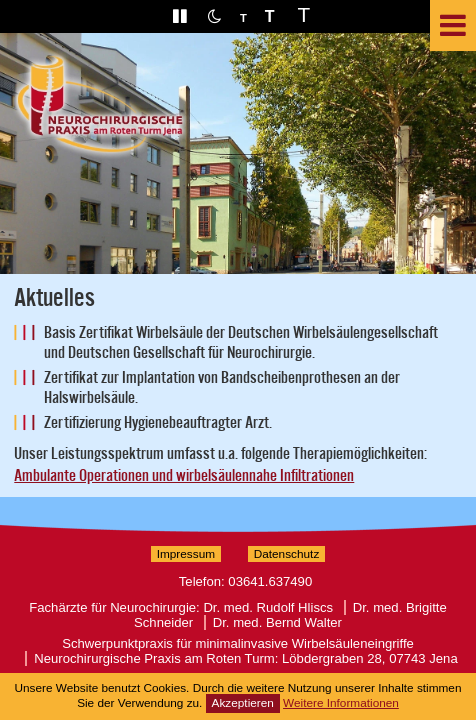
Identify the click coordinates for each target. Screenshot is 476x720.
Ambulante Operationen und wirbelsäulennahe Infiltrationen (184, 476)
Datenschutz (287, 554)
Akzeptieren (243, 703)
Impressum (186, 554)
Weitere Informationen (341, 703)
